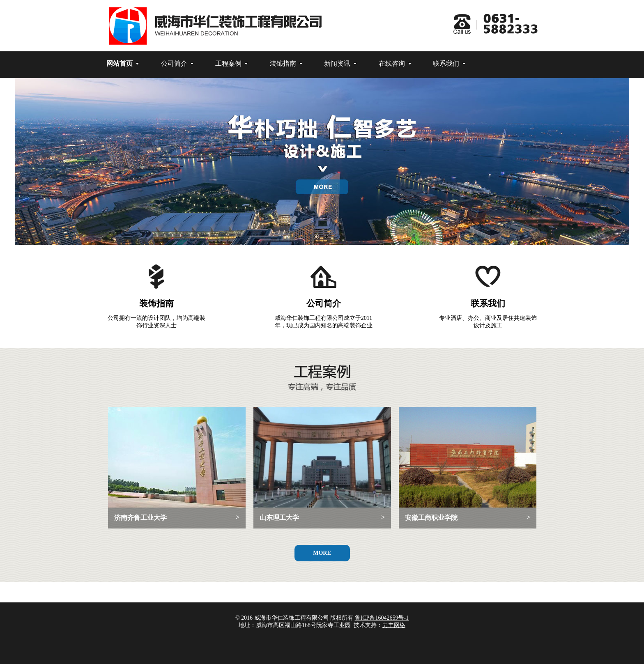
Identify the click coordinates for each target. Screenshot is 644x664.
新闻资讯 (337, 63)
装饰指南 (283, 63)
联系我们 (446, 63)
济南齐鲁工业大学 (177, 517)
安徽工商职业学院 (468, 517)
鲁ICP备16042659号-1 (382, 618)
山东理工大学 (322, 517)
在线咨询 (392, 63)
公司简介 (174, 63)
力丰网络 (394, 625)
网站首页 (120, 63)
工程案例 (228, 63)
